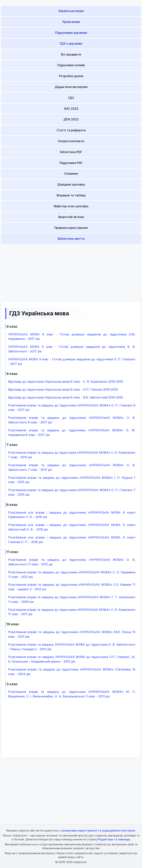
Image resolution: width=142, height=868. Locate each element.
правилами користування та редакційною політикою (98, 830)
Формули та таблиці (71, 195)
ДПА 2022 (71, 119)
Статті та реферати (71, 130)
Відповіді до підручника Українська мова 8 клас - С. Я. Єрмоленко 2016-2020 (66, 382)
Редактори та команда (114, 839)
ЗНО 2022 (71, 109)
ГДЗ (71, 98)
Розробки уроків (71, 76)
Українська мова (71, 11)
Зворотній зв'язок (71, 217)
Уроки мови (71, 22)
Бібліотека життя (71, 239)
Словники (71, 174)
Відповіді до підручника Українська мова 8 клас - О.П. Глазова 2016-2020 (63, 389)
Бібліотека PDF (71, 152)
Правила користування (71, 228)
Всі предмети (71, 54)
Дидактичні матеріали (71, 87)
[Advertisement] (71, 271)
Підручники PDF (71, 163)
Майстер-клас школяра (71, 206)
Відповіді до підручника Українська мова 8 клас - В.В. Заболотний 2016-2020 (66, 397)
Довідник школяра (71, 184)
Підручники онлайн (71, 65)
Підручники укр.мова (71, 33)
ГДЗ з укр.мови (71, 44)
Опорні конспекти (71, 141)
